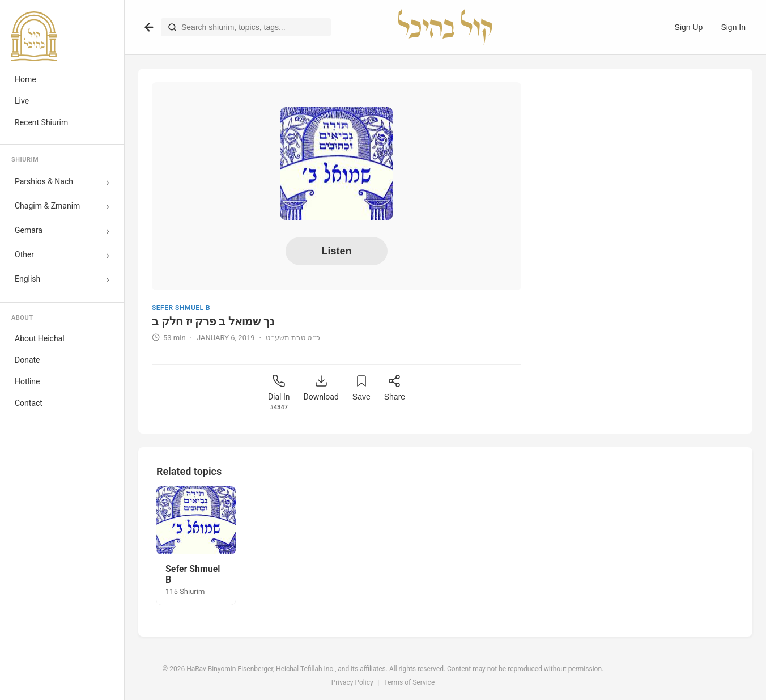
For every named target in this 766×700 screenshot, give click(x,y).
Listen (336, 251)
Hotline (27, 381)
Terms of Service (410, 682)
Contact (29, 403)
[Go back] (149, 27)
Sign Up (689, 27)
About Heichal (40, 338)
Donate (27, 360)
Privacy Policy (352, 682)
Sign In (733, 27)
